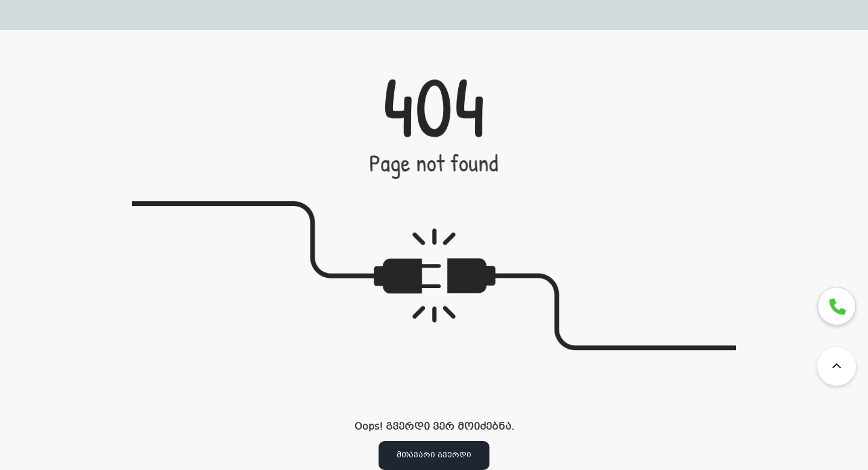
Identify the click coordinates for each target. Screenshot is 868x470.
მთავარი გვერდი (434, 456)
